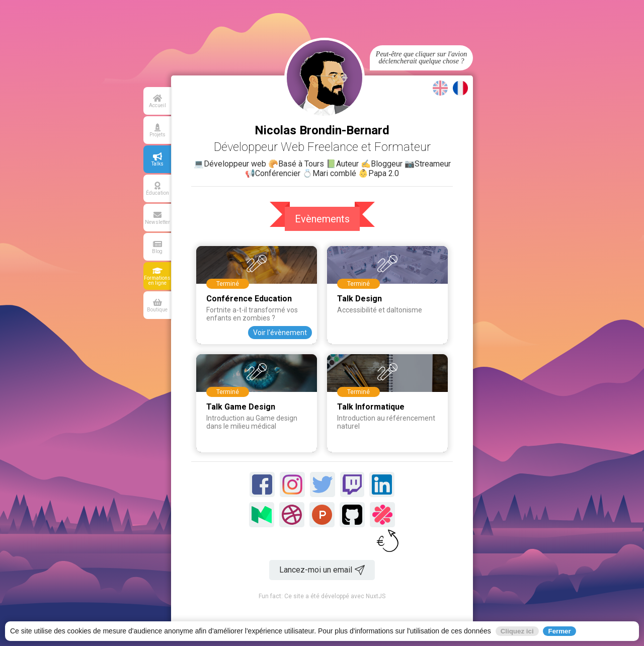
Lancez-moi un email (322, 570)
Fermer (559, 631)
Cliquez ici (517, 631)
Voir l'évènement (280, 333)
